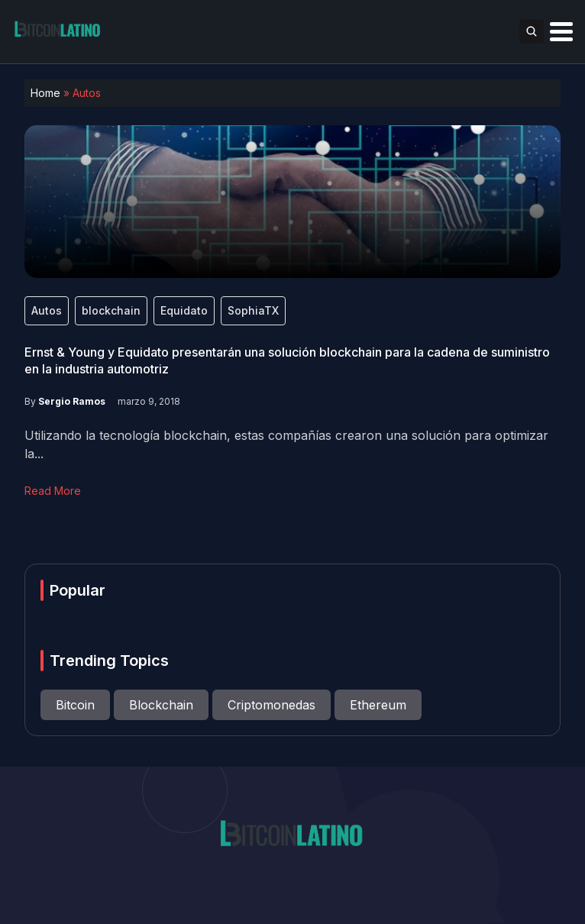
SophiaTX (253, 310)
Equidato (184, 310)
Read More (53, 491)
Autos (47, 310)
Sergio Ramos (72, 401)
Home (45, 93)
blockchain (111, 310)
